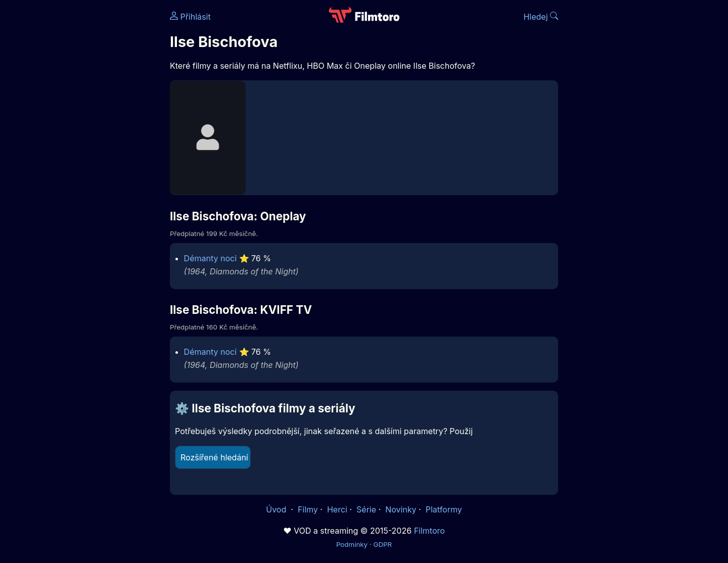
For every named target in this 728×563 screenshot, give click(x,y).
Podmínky (352, 544)
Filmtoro (429, 531)
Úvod (277, 509)
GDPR (382, 544)
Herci (337, 509)
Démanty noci (210, 258)
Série (366, 509)
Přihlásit (190, 17)
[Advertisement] (97, 156)
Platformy (444, 509)
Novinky (401, 509)
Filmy (308, 509)
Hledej (541, 17)
